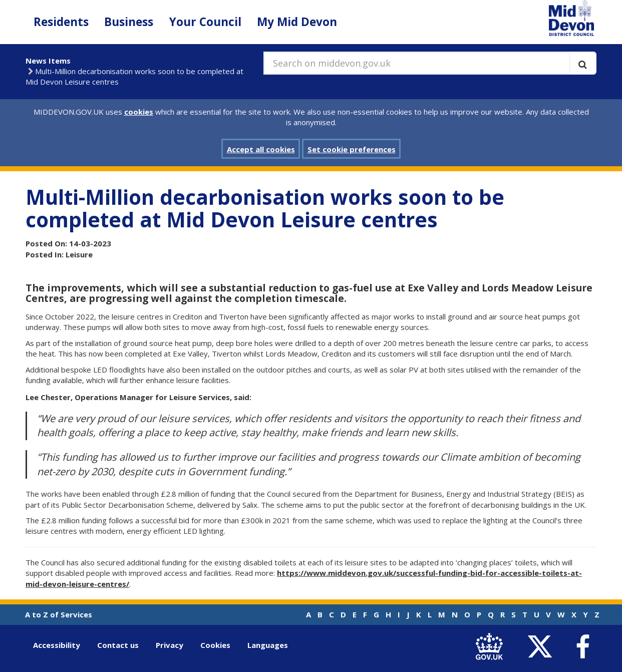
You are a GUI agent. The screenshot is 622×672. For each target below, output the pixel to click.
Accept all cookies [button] (261, 149)
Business (129, 22)
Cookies (215, 645)
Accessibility (57, 645)
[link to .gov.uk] (492, 647)
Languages (268, 645)
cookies (139, 112)
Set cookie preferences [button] (352, 149)
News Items (48, 61)
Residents (61, 22)
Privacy (170, 645)
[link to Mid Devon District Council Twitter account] (542, 647)
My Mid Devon (297, 22)
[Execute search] (583, 63)
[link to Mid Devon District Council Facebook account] (582, 647)
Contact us (118, 645)
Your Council (205, 22)
